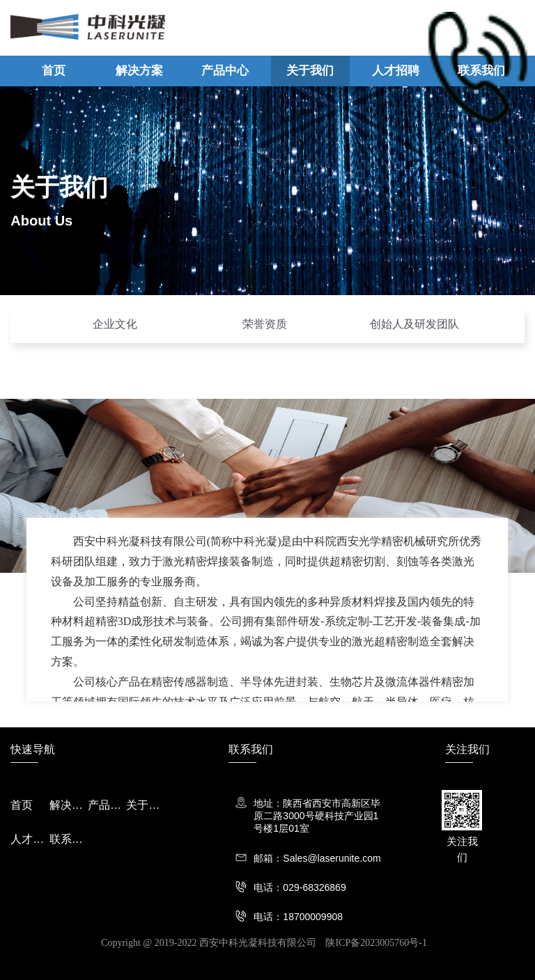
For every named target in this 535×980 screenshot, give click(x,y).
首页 (54, 71)
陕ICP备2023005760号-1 (376, 943)
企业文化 (115, 324)
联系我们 (481, 71)
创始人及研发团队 (414, 324)
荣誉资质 (265, 324)
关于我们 (310, 71)
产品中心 (225, 71)
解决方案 (139, 71)
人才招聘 (396, 71)
